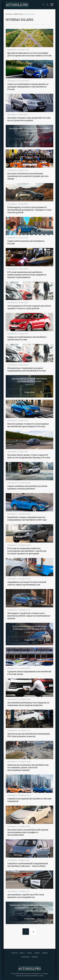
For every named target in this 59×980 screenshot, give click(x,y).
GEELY (22, 953)
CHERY (37, 953)
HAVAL (30, 953)
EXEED (45, 953)
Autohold (9, 14)
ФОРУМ (14, 953)
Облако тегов (18, 14)
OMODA (35, 957)
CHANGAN (25, 957)
